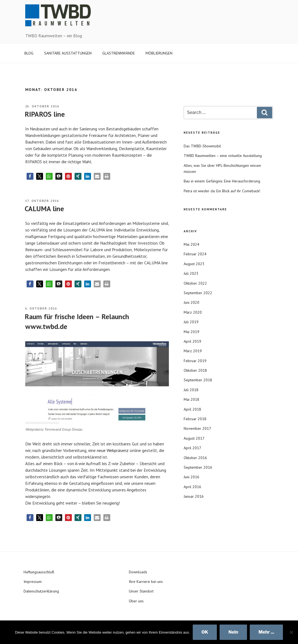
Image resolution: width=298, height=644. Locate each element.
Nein (233, 632)
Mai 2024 (191, 244)
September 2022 (198, 293)
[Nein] (291, 632)
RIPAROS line (45, 114)
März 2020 (193, 312)
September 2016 (198, 467)
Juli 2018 (191, 390)
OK (205, 632)
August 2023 (194, 264)
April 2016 (192, 487)
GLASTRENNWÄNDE (119, 53)
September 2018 (198, 380)
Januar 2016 (194, 496)
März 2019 (193, 351)
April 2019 (192, 341)
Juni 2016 (191, 477)
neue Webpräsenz (113, 450)
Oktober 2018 (195, 370)
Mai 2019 (191, 332)
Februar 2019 (195, 361)
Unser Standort (141, 591)
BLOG (29, 53)
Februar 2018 (195, 419)
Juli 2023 (191, 273)
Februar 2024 (195, 254)
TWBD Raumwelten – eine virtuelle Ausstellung (223, 156)
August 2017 (194, 438)
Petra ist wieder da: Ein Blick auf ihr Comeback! (222, 191)
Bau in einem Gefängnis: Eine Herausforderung (222, 181)
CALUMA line (44, 209)
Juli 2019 (191, 322)
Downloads (138, 572)
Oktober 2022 (195, 283)
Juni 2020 (191, 302)
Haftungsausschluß (39, 572)
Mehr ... (266, 632)
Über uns (136, 601)
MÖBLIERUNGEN (159, 53)
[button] (30, 176)
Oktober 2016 (195, 458)
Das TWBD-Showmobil (202, 146)
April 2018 (192, 409)
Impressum (33, 582)
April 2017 (192, 448)
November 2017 (197, 428)
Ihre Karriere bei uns (146, 582)
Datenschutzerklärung (41, 591)
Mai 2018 (191, 399)
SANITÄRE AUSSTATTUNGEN (68, 53)
